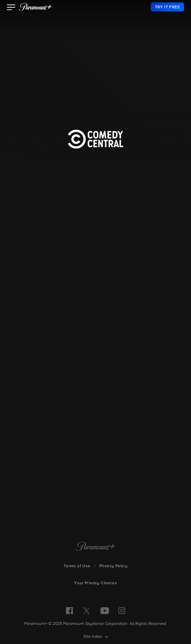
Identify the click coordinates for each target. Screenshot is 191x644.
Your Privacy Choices (95, 583)
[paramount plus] (35, 7)
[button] (11, 8)
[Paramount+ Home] (96, 547)
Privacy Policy (114, 566)
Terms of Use (77, 566)
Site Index (93, 637)
